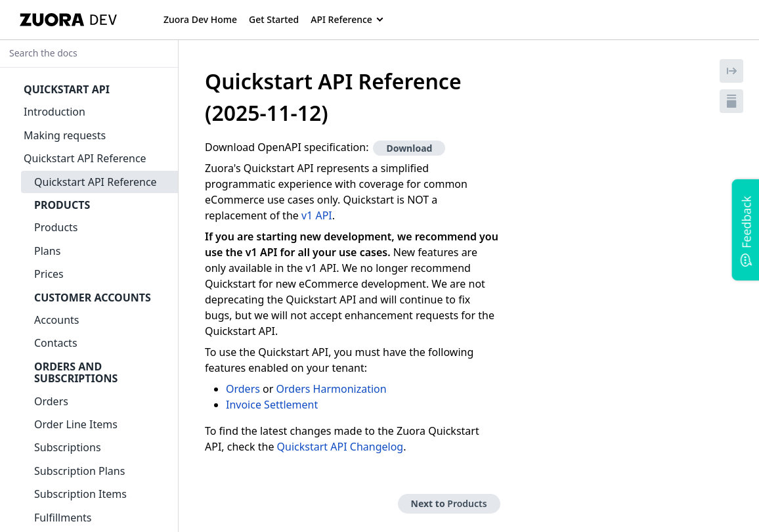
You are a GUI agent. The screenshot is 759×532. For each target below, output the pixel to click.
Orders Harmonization (332, 389)
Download (409, 148)
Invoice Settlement (272, 405)
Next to (449, 503)
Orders (243, 389)
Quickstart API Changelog (340, 447)
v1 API (317, 215)
